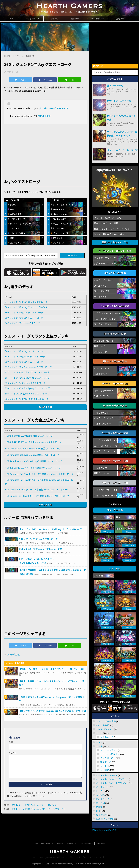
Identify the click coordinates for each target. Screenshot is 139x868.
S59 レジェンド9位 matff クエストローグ (25, 356)
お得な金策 (120, 19)
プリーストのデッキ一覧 (115, 483)
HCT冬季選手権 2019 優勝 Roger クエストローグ (29, 436)
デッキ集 (54, 19)
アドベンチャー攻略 (106, 721)
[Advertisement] (45, 147)
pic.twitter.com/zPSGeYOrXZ (54, 108)
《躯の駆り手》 (27, 574)
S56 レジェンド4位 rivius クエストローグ (25, 383)
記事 (98, 811)
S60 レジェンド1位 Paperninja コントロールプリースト (39, 809)
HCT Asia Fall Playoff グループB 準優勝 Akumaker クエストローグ (37, 489)
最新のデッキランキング (115, 242)
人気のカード (107, 737)
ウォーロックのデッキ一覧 (115, 306)
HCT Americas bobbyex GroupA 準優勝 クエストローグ (32, 455)
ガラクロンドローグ (104, 341)
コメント (13, 753)
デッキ (99, 746)
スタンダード (115, 510)
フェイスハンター (103, 424)
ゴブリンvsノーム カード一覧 (122, 150)
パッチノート (103, 787)
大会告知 (100, 803)
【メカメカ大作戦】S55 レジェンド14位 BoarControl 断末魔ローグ (52, 570)
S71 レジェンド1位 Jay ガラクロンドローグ (26, 302)
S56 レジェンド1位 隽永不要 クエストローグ (27, 399)
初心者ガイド (103, 799)
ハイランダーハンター (105, 418)
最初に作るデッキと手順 (106, 223)
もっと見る (44, 407)
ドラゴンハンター (103, 413)
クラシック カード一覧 (119, 101)
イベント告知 (103, 725)
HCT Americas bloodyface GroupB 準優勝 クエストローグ (33, 461)
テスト (99, 742)
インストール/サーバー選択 (108, 218)
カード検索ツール (98, 19)
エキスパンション (105, 729)
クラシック (99, 517)
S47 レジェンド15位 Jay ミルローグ (22, 323)
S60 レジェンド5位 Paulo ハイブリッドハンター (35, 805)
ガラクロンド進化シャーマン (108, 440)
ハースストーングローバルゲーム (112, 779)
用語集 (99, 807)
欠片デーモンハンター (105, 263)
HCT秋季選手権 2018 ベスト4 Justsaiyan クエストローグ (33, 468)
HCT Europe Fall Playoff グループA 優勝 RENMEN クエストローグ (37, 496)
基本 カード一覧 (115, 85)
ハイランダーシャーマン (106, 451)
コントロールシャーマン (106, 446)
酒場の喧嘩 (102, 815)
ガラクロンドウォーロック (107, 313)
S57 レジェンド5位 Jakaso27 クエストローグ (27, 372)
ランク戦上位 (13, 654)
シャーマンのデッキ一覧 (115, 433)
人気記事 (100, 795)
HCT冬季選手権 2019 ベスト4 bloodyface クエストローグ (33, 442)
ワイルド (115, 568)
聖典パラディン (102, 396)
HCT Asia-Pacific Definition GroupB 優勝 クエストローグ (33, 448)
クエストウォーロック (105, 319)
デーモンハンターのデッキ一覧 (115, 251)
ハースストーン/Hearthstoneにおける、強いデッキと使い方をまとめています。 (70, 857)
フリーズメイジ (102, 291)
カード (99, 733)
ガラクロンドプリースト (106, 490)
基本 (118, 517)
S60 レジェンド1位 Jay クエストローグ (24, 312)
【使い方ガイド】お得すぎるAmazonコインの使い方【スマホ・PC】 (53, 711)
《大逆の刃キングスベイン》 (33, 563)
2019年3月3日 (44, 116)
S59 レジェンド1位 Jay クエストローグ (24, 318)
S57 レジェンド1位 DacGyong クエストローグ (27, 378)
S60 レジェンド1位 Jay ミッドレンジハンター (27, 307)
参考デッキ (106, 762)
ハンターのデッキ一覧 (115, 405)
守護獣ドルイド (102, 374)
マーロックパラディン (105, 391)
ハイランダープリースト (106, 495)
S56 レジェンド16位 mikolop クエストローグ (27, 394)
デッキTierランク (33, 19)
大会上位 (105, 766)
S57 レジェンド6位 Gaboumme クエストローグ (28, 367)
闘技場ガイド (76, 19)
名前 (11, 742)
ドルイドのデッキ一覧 (115, 361)
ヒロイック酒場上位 (110, 754)
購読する (98, 66)
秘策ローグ (99, 346)
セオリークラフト (109, 750)
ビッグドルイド (102, 368)
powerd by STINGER (99, 864)
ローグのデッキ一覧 (115, 334)
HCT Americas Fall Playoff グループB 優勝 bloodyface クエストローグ (39, 474)
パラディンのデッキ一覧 (115, 383)
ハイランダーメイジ (104, 280)
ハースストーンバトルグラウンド (112, 783)
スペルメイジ (101, 286)
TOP (11, 19)
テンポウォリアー (103, 468)
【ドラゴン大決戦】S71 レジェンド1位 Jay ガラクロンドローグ (50, 529)
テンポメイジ (101, 296)
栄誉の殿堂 (99, 576)
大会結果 (105, 770)
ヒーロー (100, 791)
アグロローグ (101, 352)
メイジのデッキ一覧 (115, 273)
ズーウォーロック (103, 324)
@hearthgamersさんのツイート (108, 830)
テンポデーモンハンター (106, 258)
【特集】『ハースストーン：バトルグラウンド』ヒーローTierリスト (52, 669)
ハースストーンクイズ (107, 775)
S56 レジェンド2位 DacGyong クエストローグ (27, 388)
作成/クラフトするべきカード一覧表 (112, 229)
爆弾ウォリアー (102, 473)
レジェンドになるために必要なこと (111, 234)
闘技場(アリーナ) (105, 819)
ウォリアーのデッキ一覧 (115, 461)
